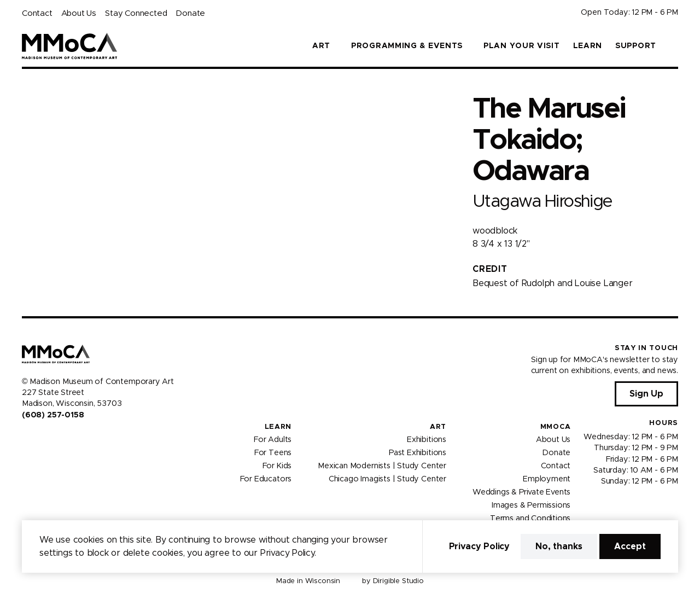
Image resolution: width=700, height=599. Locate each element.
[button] (674, 46)
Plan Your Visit (522, 46)
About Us (79, 13)
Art (438, 427)
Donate (190, 13)
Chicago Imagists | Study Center (387, 479)
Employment (547, 479)
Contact (37, 13)
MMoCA (556, 427)
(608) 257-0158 (53, 415)
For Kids (277, 466)
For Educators (266, 479)
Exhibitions (427, 440)
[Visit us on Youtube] (52, 438)
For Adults (273, 440)
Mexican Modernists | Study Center (382, 466)
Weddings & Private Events (521, 492)
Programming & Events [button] (407, 46)
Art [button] (321, 46)
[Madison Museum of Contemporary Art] (70, 46)
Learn (588, 46)
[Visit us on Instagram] (39, 438)
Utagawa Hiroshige (542, 202)
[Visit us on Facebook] (26, 438)
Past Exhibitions (418, 453)
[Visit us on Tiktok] (66, 438)
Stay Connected (136, 13)
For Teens (273, 453)
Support (636, 46)
